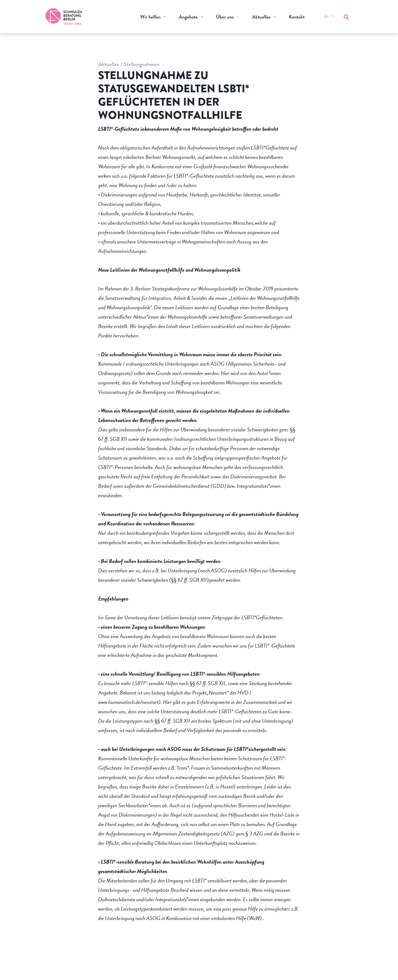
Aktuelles (261, 17)
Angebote (188, 17)
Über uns (225, 17)
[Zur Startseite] (64, 17)
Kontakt (297, 17)
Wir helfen (150, 17)
